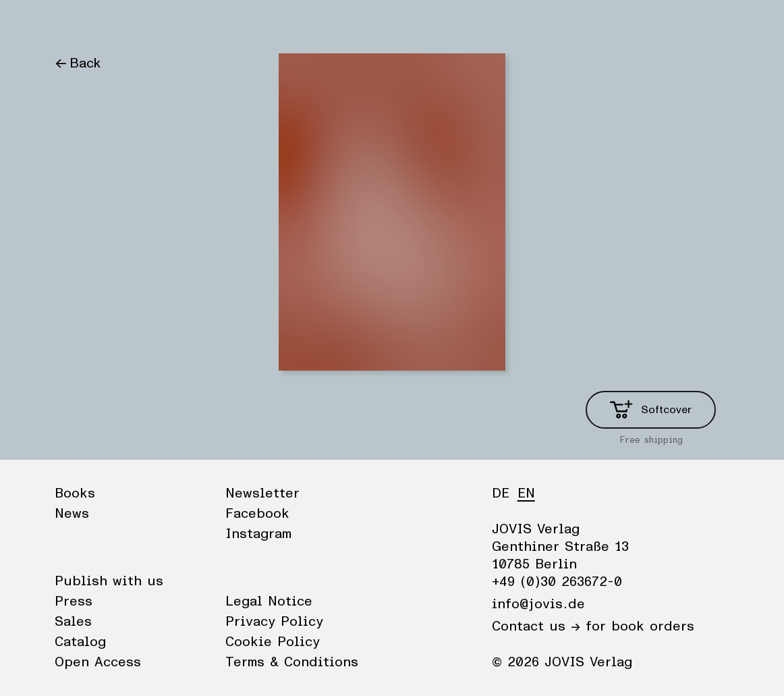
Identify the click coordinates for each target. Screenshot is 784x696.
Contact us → (536, 626)
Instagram (258, 534)
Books (74, 24)
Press (74, 601)
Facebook (257, 514)
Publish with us (109, 581)
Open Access (98, 662)
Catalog (80, 642)
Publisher (183, 24)
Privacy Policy (274, 622)
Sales (73, 622)
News (124, 24)
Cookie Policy (273, 642)
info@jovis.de (538, 604)
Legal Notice (269, 601)
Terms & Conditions (292, 662)
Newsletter (262, 493)
